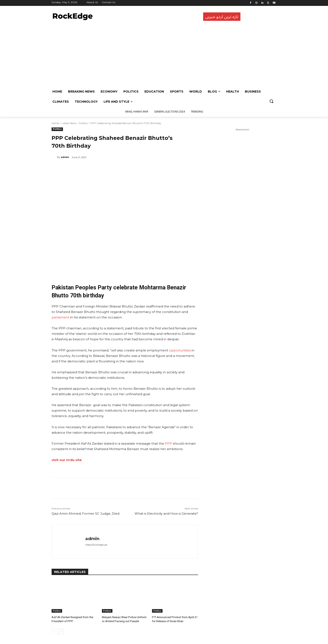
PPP (169, 443)
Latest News (69, 123)
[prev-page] (54, 631)
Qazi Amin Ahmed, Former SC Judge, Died (85, 513)
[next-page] (61, 631)
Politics (83, 123)
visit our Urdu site (67, 460)
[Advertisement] (163, 55)
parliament (60, 317)
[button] (271, 101)
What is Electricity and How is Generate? (166, 513)
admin (65, 157)
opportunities (180, 350)
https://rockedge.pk (96, 545)
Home (55, 123)
